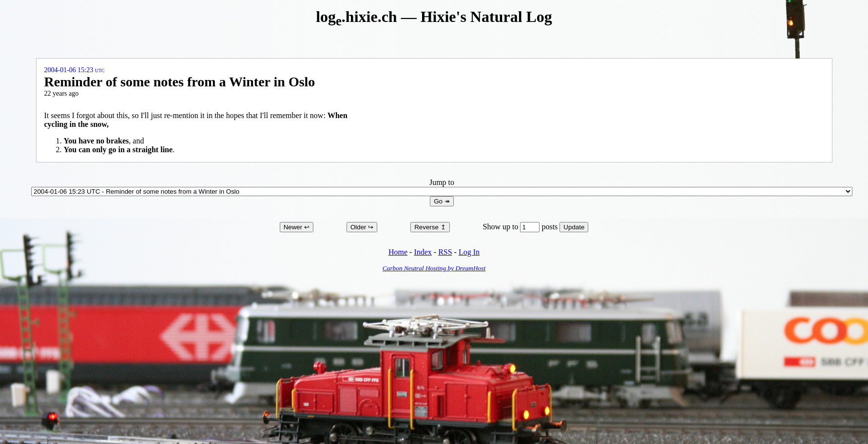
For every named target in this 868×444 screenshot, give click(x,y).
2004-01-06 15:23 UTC (75, 70)
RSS (445, 252)
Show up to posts (521, 227)
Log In (469, 252)
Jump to (442, 187)
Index (423, 252)
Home (398, 252)
